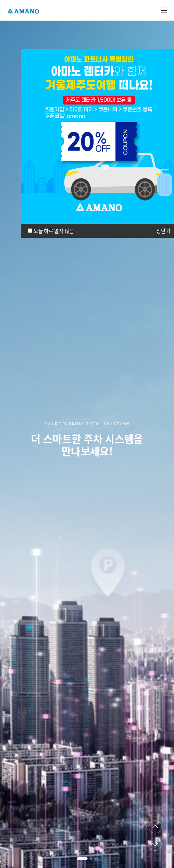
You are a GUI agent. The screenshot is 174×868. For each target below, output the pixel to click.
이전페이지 (155, 827)
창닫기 (163, 231)
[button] (82, 859)
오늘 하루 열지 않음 (53, 231)
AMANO (24, 10)
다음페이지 (155, 844)
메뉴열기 (164, 10)
